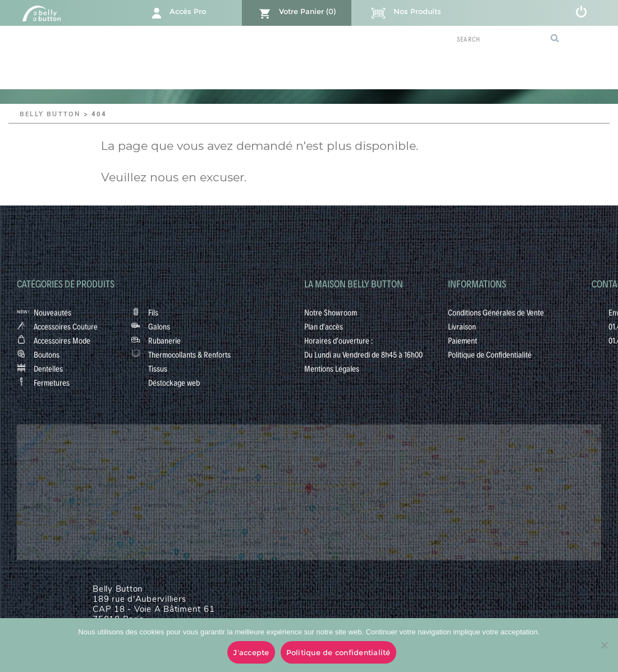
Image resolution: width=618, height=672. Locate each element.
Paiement (463, 340)
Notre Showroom (331, 312)
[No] (604, 645)
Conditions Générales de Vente (496, 312)
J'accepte (251, 652)
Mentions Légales (332, 368)
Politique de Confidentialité (490, 354)
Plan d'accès (324, 326)
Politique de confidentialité (338, 652)
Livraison (462, 326)
